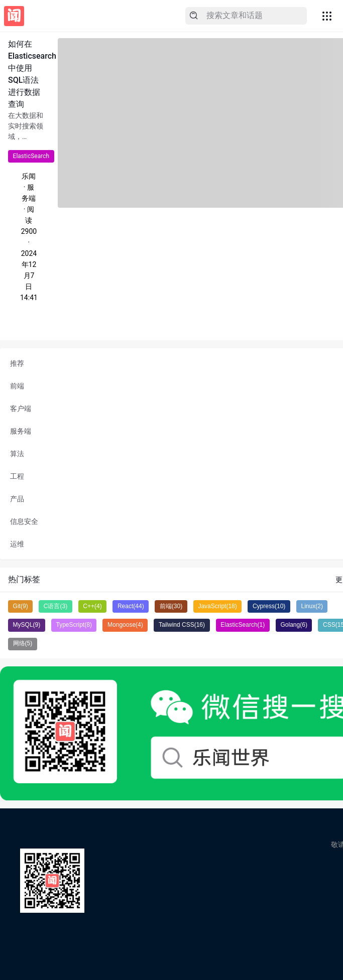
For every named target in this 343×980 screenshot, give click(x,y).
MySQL (27, 625)
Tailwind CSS (182, 625)
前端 (171, 606)
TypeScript (74, 625)
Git (21, 606)
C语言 (55, 606)
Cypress (269, 606)
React (131, 606)
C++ (92, 606)
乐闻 (29, 176)
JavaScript (217, 606)
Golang (294, 625)
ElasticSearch (31, 156)
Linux (312, 606)
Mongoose (125, 625)
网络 (23, 643)
